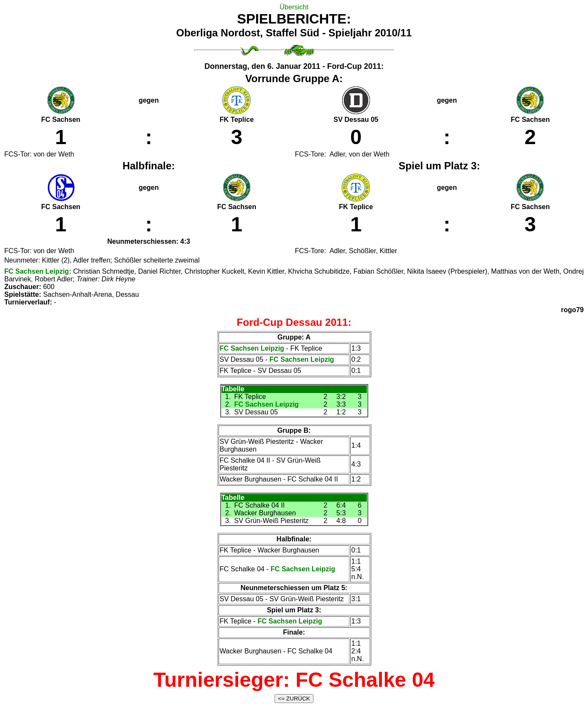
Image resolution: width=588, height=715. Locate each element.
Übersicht (294, 7)
